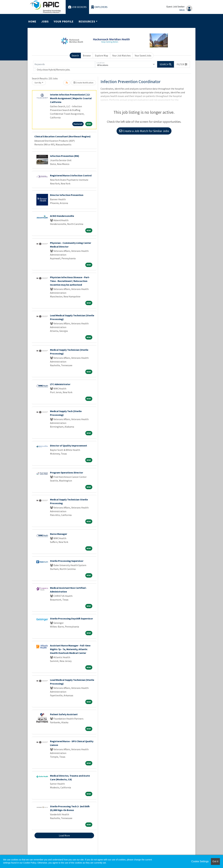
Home (32, 21)
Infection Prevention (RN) (65, 156)
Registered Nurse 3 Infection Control (71, 175)
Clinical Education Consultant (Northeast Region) (62, 136)
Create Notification (83, 83)
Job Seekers (77, 7)
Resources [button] (87, 21)
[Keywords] (64, 64)
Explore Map (102, 55)
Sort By (38, 83)
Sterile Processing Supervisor (67, 561)
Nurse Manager (59, 534)
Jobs (45, 21)
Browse (87, 55)
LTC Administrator (60, 384)
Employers (99, 7)
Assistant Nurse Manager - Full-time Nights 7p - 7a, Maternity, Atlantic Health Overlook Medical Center (70, 649)
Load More (64, 835)
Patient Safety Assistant (64, 714)
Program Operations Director (67, 473)
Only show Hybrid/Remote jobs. (54, 70)
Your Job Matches (121, 55)
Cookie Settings (200, 861)
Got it (215, 861)
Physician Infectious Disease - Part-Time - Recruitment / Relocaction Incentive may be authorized (70, 281)
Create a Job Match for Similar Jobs (144, 131)
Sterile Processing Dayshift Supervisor (71, 618)
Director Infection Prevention (67, 195)
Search (75, 55)
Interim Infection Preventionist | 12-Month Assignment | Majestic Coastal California (71, 98)
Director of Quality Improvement (69, 446)
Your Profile (64, 21)
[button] (182, 64)
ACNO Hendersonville (62, 216)
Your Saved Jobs (143, 55)
